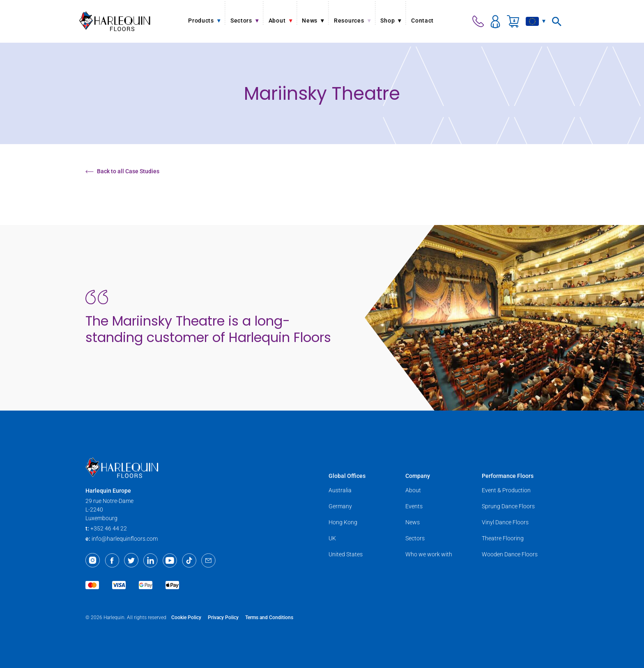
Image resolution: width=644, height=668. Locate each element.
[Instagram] (93, 560)
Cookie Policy (186, 617)
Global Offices (347, 476)
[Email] (208, 560)
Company (418, 476)
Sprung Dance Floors (508, 506)
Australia (340, 490)
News (413, 522)
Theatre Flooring (503, 538)
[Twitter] (131, 560)
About (413, 490)
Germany (340, 506)
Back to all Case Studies (122, 171)
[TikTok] (189, 560)
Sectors (415, 538)
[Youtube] (170, 560)
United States (346, 554)
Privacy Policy (223, 617)
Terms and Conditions (269, 617)
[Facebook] (112, 560)
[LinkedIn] (151, 560)
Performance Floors (508, 476)
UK (332, 538)
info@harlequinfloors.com (125, 539)
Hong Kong (343, 522)
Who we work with (429, 554)
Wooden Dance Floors (510, 554)
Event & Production (506, 490)
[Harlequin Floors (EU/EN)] (115, 21)
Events (414, 506)
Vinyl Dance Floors (505, 522)
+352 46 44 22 (109, 528)
